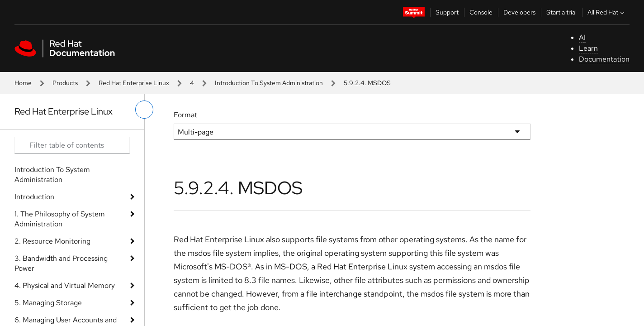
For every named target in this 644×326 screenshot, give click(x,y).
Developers (519, 12)
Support (447, 12)
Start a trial (561, 12)
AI (582, 37)
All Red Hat (607, 12)
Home (23, 83)
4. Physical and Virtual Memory (65, 285)
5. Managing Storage (48, 303)
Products (65, 83)
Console (481, 12)
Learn (588, 48)
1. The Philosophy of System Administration (60, 219)
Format (185, 115)
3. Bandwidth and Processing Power (61, 263)
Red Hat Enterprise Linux (134, 83)
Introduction (34, 197)
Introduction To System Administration (269, 83)
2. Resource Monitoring (52, 241)
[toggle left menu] (144, 110)
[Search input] (72, 145)
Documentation (604, 59)
